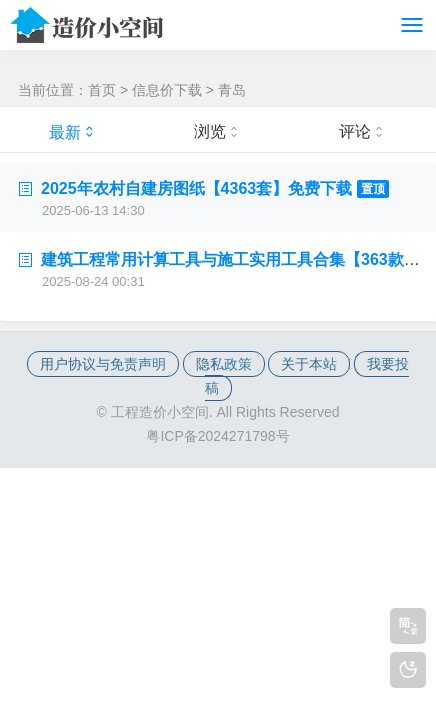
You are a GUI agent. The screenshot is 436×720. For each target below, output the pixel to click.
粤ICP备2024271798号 (217, 436)
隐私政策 (224, 364)
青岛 (232, 90)
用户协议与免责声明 (103, 364)
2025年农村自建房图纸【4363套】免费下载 (215, 188)
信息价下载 (167, 90)
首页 (102, 90)
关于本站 (309, 364)
